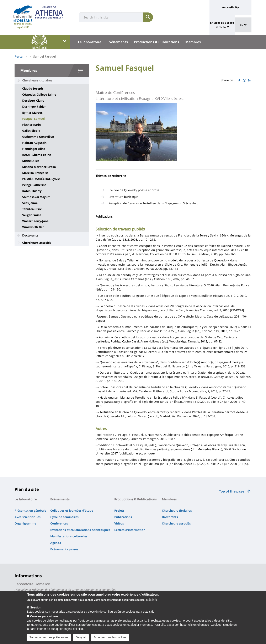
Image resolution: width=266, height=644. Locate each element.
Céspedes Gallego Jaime (39, 95)
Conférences (59, 523)
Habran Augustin (34, 143)
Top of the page (232, 491)
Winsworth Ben (33, 227)
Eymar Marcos (32, 113)
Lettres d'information (130, 530)
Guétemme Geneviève (38, 137)
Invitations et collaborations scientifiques (80, 530)
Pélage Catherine (34, 185)
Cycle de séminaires (64, 517)
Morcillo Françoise (35, 173)
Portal (19, 56)
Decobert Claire (33, 101)
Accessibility (230, 7)
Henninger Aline (34, 149)
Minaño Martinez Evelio (39, 167)
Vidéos (119, 523)
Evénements (118, 42)
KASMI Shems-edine (37, 155)
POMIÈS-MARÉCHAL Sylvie (41, 179)
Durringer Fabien (34, 107)
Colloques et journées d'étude (72, 510)
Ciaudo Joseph (33, 89)
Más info (152, 600)
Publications (123, 517)
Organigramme (25, 523)
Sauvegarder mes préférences (49, 637)
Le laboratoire (90, 42)
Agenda (56, 543)
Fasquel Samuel (33, 119)
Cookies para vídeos (44, 616)
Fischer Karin (31, 125)
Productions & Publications (157, 42)
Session (36, 607)
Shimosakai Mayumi (37, 197)
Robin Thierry (32, 191)
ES (243, 25)
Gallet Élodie (31, 131)
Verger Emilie (32, 215)
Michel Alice (31, 161)
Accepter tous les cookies (110, 637)
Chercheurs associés (37, 243)
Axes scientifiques (28, 517)
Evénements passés (64, 549)
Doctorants (30, 235)
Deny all (81, 637)
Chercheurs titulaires (37, 80)
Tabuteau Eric (32, 209)
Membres (193, 42)
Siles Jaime (30, 203)
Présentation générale (30, 510)
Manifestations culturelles (69, 536)
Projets (119, 510)
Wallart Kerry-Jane (35, 221)
